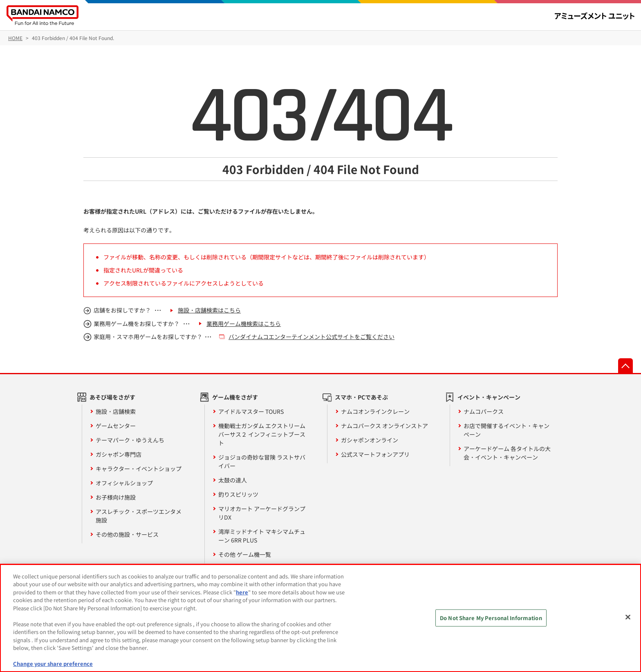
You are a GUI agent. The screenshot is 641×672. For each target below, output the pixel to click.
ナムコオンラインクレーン (375, 411)
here (242, 592)
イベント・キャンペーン (489, 397)
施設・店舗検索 (116, 411)
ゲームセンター (116, 426)
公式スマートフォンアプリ (375, 454)
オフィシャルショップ (124, 483)
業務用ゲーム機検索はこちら (244, 324)
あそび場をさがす (112, 397)
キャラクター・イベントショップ (139, 469)
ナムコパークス (484, 411)
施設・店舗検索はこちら (209, 310)
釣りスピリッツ (238, 494)
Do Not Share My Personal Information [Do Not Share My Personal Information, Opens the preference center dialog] (491, 618)
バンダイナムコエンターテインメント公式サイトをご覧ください (312, 337)
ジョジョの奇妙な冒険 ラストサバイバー (262, 461)
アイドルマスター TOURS (251, 411)
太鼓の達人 (233, 480)
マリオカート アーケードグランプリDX (262, 513)
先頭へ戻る (625, 366)
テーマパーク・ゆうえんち (130, 440)
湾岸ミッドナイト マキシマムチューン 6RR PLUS (262, 536)
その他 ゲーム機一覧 (245, 554)
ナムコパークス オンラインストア (384, 426)
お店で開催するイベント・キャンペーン (507, 430)
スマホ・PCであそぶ (361, 397)
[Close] (628, 617)
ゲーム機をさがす (235, 397)
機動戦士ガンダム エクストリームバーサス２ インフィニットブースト (262, 434)
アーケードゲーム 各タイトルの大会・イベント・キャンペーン (507, 453)
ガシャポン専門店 (119, 454)
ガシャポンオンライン (370, 440)
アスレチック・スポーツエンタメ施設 (139, 516)
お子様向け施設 (116, 497)
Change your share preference (53, 664)
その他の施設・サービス (127, 534)
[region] (320, 618)
